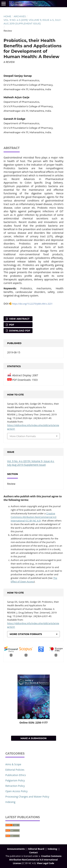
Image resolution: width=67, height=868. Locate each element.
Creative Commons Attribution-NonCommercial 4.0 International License (35, 860)
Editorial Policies (15, 770)
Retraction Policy (15, 786)
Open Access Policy (16, 791)
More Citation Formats (23, 436)
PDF (11, 325)
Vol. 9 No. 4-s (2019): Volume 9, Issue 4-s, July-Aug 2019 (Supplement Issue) (33, 22)
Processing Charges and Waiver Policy (27, 797)
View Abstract (19, 319)
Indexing (10, 802)
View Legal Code (45, 863)
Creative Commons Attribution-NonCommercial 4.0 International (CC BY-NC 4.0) (34, 517)
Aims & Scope (13, 764)
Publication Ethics (16, 775)
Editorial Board (36, 849)
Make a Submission (34, 738)
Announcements (16, 849)
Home (7, 16)
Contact (33, 852)
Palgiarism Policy (15, 780)
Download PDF (19, 331)
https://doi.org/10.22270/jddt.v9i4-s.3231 (32, 304)
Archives (20, 16)
